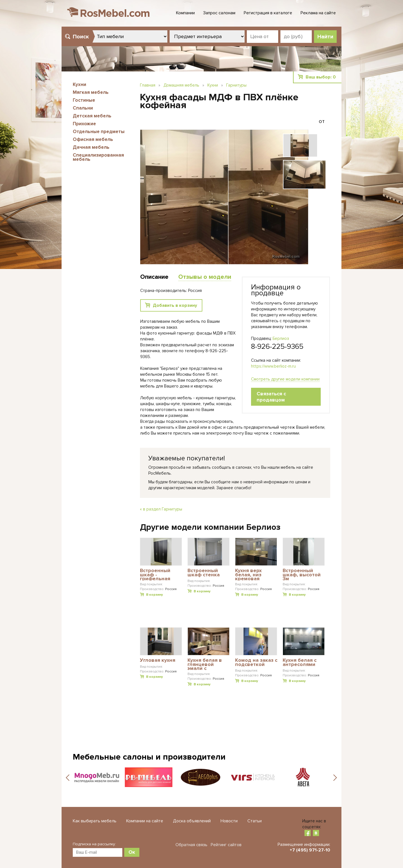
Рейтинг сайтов (226, 845)
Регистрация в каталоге (268, 13)
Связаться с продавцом (271, 397)
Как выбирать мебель (95, 821)
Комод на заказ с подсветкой (256, 662)
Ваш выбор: (321, 77)
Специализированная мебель (98, 157)
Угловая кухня (158, 660)
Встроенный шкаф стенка (204, 573)
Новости (229, 821)
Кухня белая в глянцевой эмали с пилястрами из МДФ (206, 664)
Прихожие (84, 124)
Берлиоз (281, 338)
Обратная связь (191, 845)
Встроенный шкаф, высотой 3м (302, 575)
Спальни (83, 108)
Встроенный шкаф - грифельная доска (155, 575)
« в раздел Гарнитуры (161, 509)
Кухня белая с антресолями (300, 662)
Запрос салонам (219, 13)
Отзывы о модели (205, 277)
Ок (132, 852)
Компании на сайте (145, 821)
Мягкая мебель (91, 92)
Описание (154, 277)
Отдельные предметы (99, 132)
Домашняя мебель (181, 85)
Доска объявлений (192, 821)
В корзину (154, 595)
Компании (185, 13)
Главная (148, 85)
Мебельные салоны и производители (149, 757)
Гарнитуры (236, 85)
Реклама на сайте (318, 13)
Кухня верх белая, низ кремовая (248, 575)
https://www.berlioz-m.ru (273, 366)
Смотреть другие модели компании (285, 379)
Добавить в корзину (175, 305)
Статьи (255, 821)
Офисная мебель (93, 139)
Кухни (79, 84)
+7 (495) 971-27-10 (310, 850)
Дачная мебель (91, 147)
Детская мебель (92, 116)
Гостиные (84, 100)
